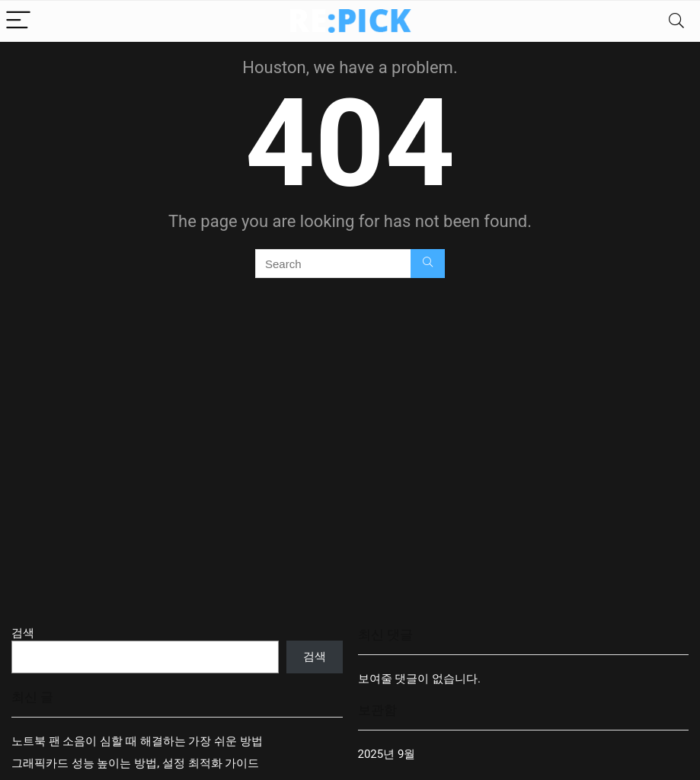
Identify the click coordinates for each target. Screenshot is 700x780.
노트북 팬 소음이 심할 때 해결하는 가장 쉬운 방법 (137, 741)
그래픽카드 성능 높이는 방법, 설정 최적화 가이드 (135, 763)
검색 (23, 633)
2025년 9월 (387, 754)
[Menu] (18, 21)
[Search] (676, 21)
